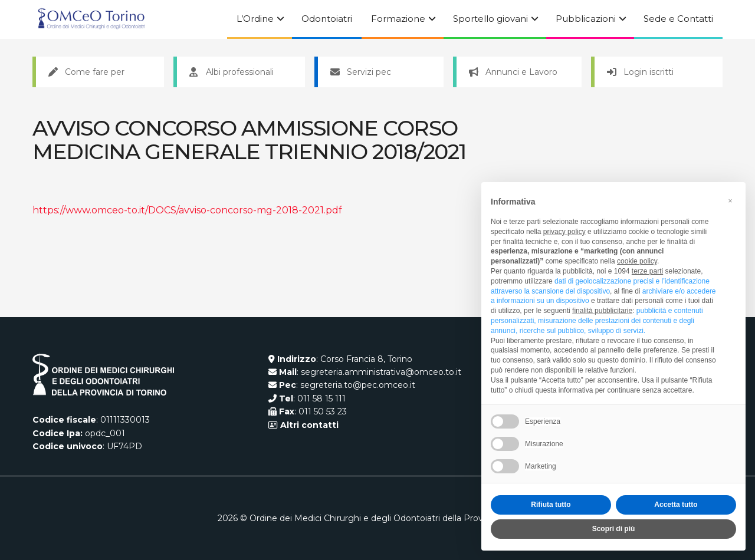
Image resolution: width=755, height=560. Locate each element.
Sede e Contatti (678, 19)
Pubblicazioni (586, 19)
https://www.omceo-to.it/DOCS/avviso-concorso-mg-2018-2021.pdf (187, 210)
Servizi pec (361, 72)
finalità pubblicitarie (602, 311)
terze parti (647, 271)
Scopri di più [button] (614, 529)
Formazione (398, 19)
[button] (730, 201)
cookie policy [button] (637, 261)
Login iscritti (640, 72)
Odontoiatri (327, 19)
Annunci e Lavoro (513, 72)
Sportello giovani (490, 19)
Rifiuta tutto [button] (551, 505)
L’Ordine (255, 19)
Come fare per (86, 72)
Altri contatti (308, 425)
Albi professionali (232, 72)
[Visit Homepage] (91, 19)
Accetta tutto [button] (676, 505)
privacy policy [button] (564, 232)
